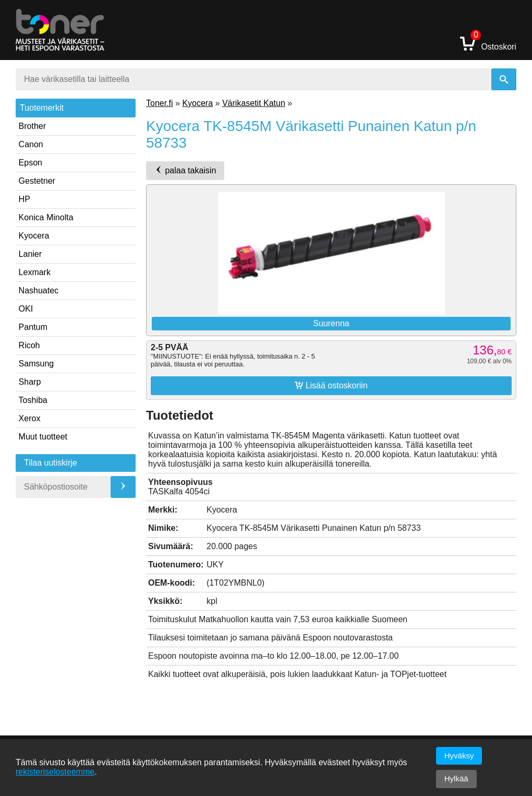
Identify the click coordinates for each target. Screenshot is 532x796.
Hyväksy (459, 756)
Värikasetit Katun (254, 103)
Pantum (33, 327)
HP (25, 199)
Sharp (30, 382)
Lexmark (35, 272)
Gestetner (37, 181)
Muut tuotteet (43, 437)
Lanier (30, 254)
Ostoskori (488, 43)
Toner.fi (160, 103)
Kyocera (34, 236)
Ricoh (29, 345)
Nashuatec (39, 290)
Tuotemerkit (42, 108)
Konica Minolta (46, 217)
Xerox (30, 418)
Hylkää (456, 779)
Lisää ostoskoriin (331, 385)
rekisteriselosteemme (55, 772)
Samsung (37, 364)
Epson (31, 163)
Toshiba (33, 400)
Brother (32, 126)
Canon (31, 144)
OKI (26, 309)
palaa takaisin (185, 170)
